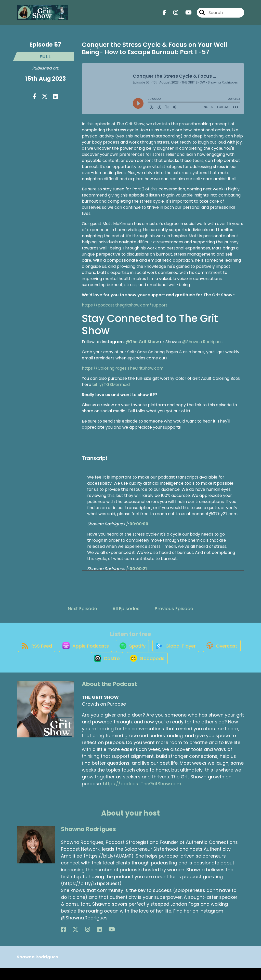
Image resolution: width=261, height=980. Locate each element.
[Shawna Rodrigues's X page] (70, 941)
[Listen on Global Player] (200, 651)
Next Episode (82, 608)
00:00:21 (138, 569)
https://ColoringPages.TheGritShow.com (123, 368)
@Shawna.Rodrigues (202, 342)
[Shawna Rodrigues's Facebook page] (63, 941)
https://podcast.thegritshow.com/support (125, 305)
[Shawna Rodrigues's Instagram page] (76, 941)
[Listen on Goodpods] (170, 669)
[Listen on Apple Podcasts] (103, 651)
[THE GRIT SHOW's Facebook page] (164, 15)
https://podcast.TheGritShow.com (142, 795)
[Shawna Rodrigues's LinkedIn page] (82, 941)
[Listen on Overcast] (84, 669)
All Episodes (126, 608)
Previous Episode (174, 608)
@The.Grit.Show (142, 342)
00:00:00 (139, 524)
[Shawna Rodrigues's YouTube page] (88, 941)
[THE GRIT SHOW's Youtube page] (185, 15)
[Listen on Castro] (126, 669)
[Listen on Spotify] (153, 651)
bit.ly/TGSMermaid (111, 384)
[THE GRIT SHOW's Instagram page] (173, 15)
